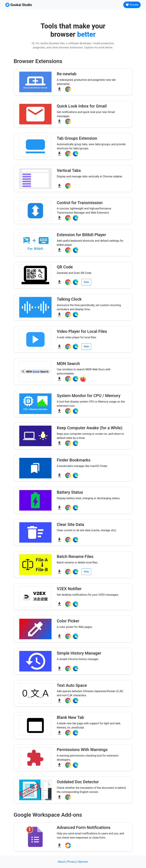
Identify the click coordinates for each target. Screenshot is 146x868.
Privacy (72, 862)
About (61, 862)
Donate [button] (132, 5)
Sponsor (83, 862)
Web (86, 282)
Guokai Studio (19, 5)
